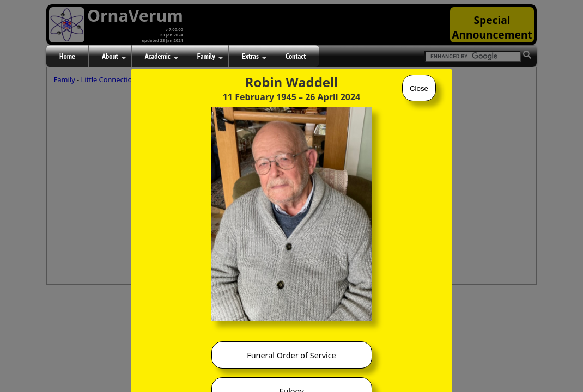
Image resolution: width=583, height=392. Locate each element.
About (114, 57)
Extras (254, 57)
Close (419, 88)
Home (67, 56)
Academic (162, 57)
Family (210, 57)
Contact (296, 56)
